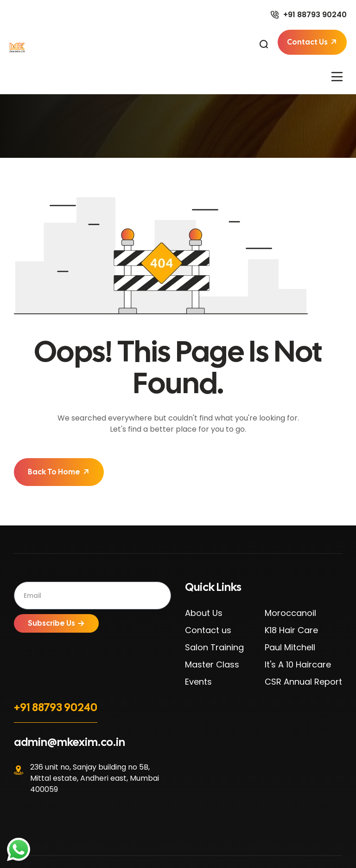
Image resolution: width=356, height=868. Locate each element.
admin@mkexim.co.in (70, 742)
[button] (337, 76)
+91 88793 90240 (56, 707)
